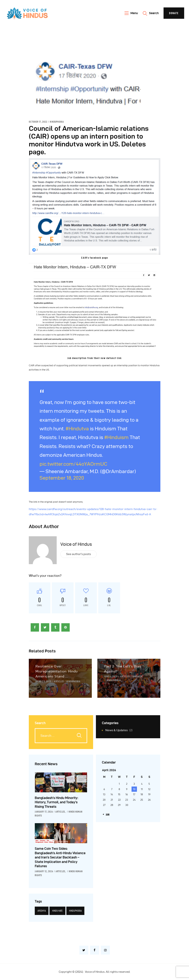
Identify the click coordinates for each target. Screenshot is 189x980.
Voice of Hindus (76, 544)
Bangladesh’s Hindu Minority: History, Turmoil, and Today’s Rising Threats (56, 802)
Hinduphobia (57, 122)
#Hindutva (77, 429)
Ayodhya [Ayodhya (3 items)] (42, 911)
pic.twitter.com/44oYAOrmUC (73, 464)
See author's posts (79, 554)
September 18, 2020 (62, 478)
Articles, (61, 812)
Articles (59, 681)
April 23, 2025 (43, 681)
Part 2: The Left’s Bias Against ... (123, 669)
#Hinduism (116, 437)
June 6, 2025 (111, 676)
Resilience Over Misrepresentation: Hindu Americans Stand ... (57, 671)
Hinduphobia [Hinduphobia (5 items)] (75, 911)
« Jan (107, 815)
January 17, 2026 (44, 812)
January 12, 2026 (44, 871)
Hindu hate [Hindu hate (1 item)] (57, 911)
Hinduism (138, 676)
